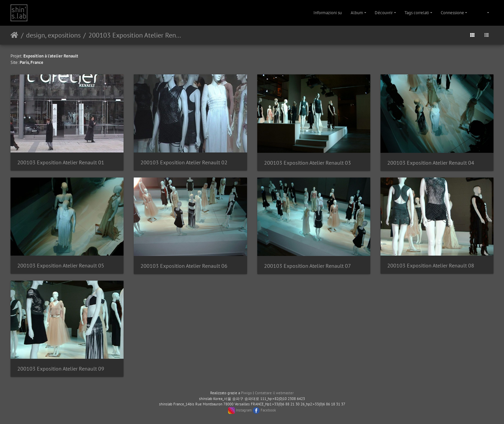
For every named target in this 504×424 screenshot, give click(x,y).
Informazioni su (328, 13)
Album (357, 13)
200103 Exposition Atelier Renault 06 (184, 266)
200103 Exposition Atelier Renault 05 (61, 266)
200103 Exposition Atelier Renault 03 (308, 163)
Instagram (244, 410)
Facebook (268, 410)
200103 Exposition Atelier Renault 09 (61, 369)
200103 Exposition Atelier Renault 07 (308, 266)
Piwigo (246, 393)
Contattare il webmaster (274, 393)
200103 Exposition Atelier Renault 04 (431, 163)
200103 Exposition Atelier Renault (135, 35)
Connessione (452, 13)
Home (14, 35)
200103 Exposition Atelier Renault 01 (61, 162)
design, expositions (53, 35)
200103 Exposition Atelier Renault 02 (184, 162)
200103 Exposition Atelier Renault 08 (431, 266)
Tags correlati (417, 13)
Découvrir (384, 13)
